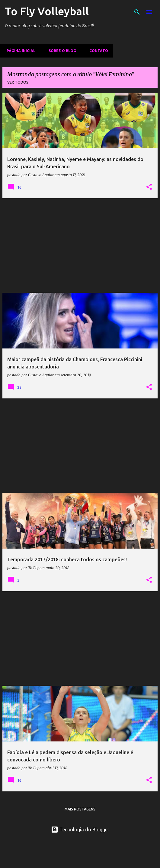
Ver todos (18, 82)
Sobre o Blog (61, 51)
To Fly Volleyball (47, 11)
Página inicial (19, 51)
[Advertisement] (80, 246)
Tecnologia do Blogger (80, 830)
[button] (149, 187)
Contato (97, 51)
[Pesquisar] (137, 12)
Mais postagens (80, 809)
